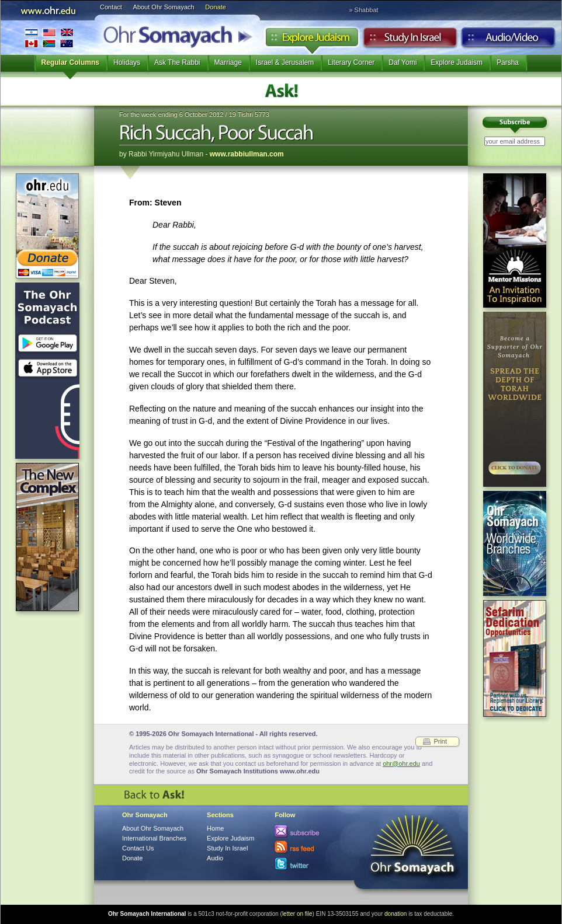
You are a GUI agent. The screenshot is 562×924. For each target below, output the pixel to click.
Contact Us (138, 848)
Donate (215, 7)
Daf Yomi (403, 62)
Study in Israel (410, 40)
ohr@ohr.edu (401, 763)
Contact (111, 7)
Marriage (228, 62)
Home (215, 828)
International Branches (49, 38)
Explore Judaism (312, 40)
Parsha (508, 62)
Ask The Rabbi (177, 62)
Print (440, 741)
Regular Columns (70, 62)
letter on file (297, 914)
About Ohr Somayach (164, 7)
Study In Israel (227, 848)
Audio (509, 40)
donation (396, 914)
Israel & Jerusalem (285, 62)
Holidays (127, 62)
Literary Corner (351, 62)
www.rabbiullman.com (247, 154)
